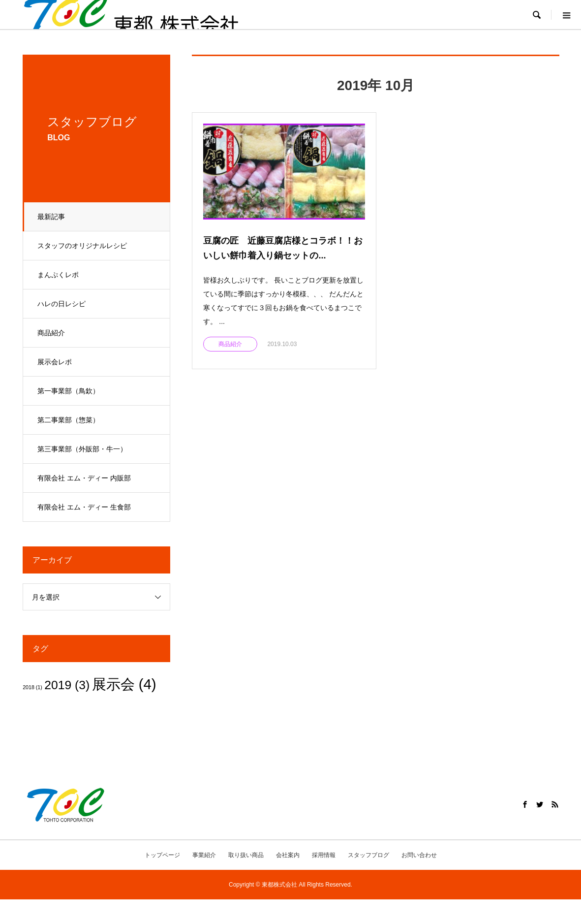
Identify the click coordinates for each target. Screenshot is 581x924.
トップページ (162, 855)
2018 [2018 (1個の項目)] (32, 687)
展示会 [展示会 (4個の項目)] (124, 684)
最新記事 (52, 217)
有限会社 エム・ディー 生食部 (85, 507)
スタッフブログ (368, 855)
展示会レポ (55, 362)
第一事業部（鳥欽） (69, 391)
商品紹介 (52, 333)
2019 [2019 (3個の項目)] (67, 685)
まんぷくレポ (59, 275)
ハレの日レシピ (62, 304)
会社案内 (288, 855)
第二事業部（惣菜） (69, 420)
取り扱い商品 (246, 855)
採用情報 (324, 855)
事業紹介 (204, 855)
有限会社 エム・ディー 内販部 (85, 478)
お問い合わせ (419, 855)
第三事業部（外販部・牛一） (83, 449)
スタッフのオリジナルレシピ (83, 246)
